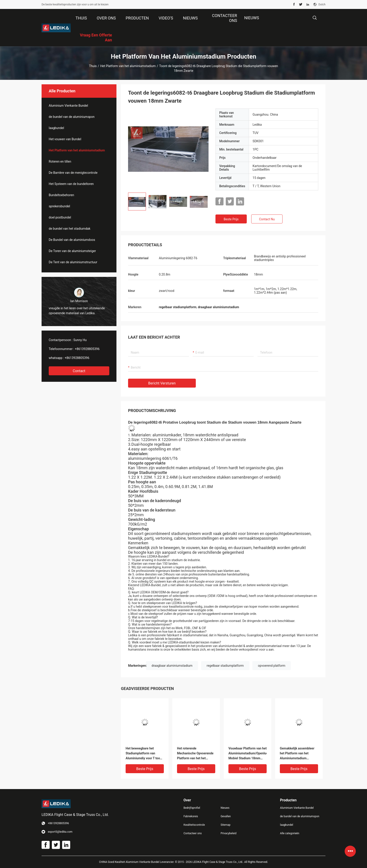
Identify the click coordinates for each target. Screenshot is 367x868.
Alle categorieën (290, 833)
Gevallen (226, 816)
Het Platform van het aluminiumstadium (128, 66)
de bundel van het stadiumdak (70, 229)
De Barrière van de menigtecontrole (73, 173)
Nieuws (225, 808)
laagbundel (56, 128)
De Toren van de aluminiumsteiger (72, 251)
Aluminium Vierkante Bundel (68, 106)
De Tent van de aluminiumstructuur (73, 262)
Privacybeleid (229, 833)
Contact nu (267, 219)
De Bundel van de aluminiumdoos (72, 240)
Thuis (93, 66)
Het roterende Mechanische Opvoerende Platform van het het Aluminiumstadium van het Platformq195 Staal (196, 754)
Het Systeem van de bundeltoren (71, 184)
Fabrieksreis (191, 816)
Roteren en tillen (60, 161)
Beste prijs (231, 219)
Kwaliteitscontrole (194, 825)
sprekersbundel (59, 206)
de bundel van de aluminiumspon (72, 117)
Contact (79, 371)
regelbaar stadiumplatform (225, 666)
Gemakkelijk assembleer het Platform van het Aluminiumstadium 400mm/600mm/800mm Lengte (297, 754)
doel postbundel (60, 217)
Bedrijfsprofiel (192, 808)
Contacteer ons (193, 833)
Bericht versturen (162, 383)
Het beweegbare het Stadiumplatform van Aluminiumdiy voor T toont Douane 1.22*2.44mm (144, 754)
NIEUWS (252, 18)
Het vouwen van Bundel (65, 139)
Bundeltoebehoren (61, 195)
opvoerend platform (272, 666)
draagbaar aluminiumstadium (172, 666)
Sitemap (226, 825)
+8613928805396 (87, 349)
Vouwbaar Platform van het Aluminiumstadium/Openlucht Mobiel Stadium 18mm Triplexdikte (248, 754)
